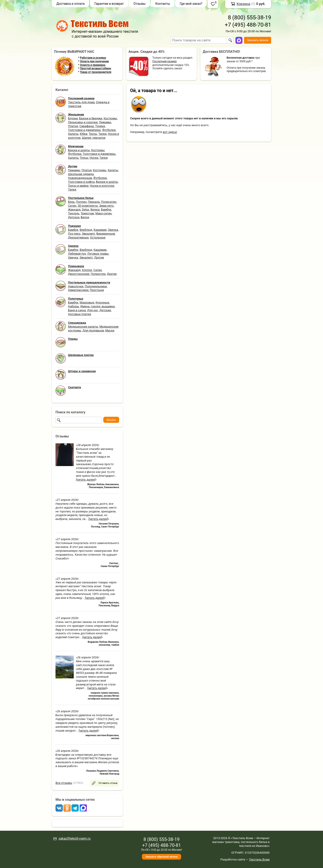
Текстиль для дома (81, 102)
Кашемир (100, 230)
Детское (74, 217)
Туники (100, 126)
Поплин (81, 202)
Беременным (106, 234)
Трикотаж (87, 213)
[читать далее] (86, 480)
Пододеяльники (96, 286)
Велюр (95, 209)
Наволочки (76, 286)
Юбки (84, 134)
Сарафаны (87, 126)
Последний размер (165, 61)
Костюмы (110, 118)
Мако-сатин (103, 213)
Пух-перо (74, 234)
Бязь (71, 202)
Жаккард (74, 209)
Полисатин (109, 202)
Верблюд (86, 230)
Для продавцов (93, 330)
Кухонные (102, 302)
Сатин (72, 206)
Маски (110, 330)
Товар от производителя (96, 72)
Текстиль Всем (259, 859)
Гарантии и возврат (109, 4)
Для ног (93, 310)
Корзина (243, 4)
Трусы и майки (78, 186)
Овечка (113, 230)
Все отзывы (64, 783)
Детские (105, 310)
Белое (85, 217)
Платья (73, 126)
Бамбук (106, 209)
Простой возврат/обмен (95, 68)
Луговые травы (98, 254)
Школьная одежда (81, 174)
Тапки (102, 134)
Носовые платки (79, 314)
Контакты (163, 4)
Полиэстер (98, 274)
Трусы (93, 134)
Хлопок (87, 270)
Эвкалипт (88, 234)
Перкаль (94, 202)
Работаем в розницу (93, 58)
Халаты (73, 134)
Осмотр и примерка (93, 65)
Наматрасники (78, 290)
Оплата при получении (94, 61)
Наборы (73, 306)
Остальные (98, 237)
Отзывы (140, 4)
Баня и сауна (77, 310)
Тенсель (74, 213)
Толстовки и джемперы (84, 130)
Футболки (109, 130)
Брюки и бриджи (91, 118)
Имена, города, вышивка (97, 306)
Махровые (87, 302)
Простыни (97, 290)
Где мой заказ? (191, 4)
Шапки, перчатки (94, 138)
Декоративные (78, 237)
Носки (94, 158)
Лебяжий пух (77, 254)
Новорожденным (80, 178)
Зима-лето (106, 206)
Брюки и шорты (79, 150)
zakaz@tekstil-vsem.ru (74, 838)
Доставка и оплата (71, 4)
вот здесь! (170, 132)
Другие (99, 257)
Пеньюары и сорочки (83, 122)
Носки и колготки (102, 186)
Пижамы (105, 122)
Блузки (73, 118)
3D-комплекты (88, 206)
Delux (86, 209)
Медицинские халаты (83, 327)
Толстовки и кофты (81, 182)
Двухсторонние (79, 274)
